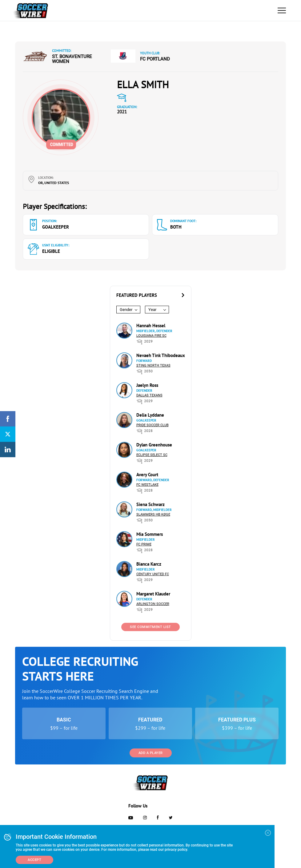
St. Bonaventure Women (72, 59)
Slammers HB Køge (153, 515)
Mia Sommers (150, 534)
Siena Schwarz (150, 504)
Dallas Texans (149, 395)
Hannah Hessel (151, 326)
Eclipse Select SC (152, 455)
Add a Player (151, 753)
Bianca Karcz (149, 564)
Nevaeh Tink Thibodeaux (161, 355)
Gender (126, 310)
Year (152, 310)
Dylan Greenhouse (154, 445)
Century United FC (153, 574)
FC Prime (144, 544)
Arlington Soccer (153, 604)
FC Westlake (147, 485)
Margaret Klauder (153, 594)
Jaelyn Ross (147, 385)
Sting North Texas (153, 365)
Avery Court (147, 475)
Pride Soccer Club (153, 425)
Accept (34, 860)
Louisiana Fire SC (151, 336)
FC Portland (155, 59)
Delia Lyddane (150, 415)
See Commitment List (150, 627)
